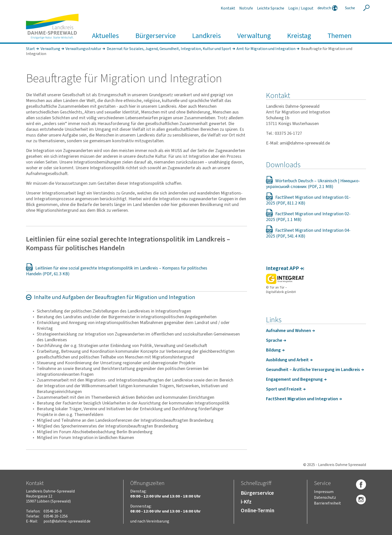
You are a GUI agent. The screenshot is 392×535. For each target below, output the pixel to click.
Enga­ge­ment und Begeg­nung (294, 379)
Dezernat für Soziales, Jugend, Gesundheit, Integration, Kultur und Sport (169, 49)
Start (30, 49)
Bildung (273, 350)
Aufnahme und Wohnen (288, 331)
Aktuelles (105, 36)
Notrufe (246, 8)
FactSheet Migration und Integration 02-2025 (308, 217)
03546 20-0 (53, 511)
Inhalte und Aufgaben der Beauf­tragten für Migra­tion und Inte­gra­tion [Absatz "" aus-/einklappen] (115, 297)
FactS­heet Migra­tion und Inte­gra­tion (302, 399)
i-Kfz (246, 502)
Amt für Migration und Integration (266, 49)
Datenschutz (325, 497)
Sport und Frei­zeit (284, 389)
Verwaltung (254, 36)
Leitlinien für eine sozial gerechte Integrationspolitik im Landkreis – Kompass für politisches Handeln (117, 271)
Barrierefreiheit (327, 503)
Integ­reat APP (282, 268)
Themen (339, 36)
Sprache (274, 340)
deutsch (324, 8)
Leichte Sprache (271, 8)
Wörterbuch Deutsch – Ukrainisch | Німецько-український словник (313, 184)
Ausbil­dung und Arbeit (287, 360)
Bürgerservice (155, 36)
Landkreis (206, 36)
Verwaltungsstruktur (83, 49)
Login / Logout (301, 8)
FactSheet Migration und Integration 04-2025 (308, 233)
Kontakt (228, 8)
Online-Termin (257, 510)
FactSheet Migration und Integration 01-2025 (308, 200)
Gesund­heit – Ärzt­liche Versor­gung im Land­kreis (313, 370)
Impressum (324, 492)
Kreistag (299, 36)
